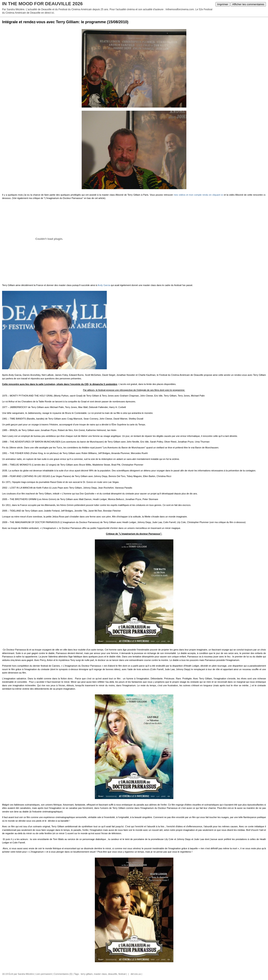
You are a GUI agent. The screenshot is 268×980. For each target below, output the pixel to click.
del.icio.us (135, 974)
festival (122, 974)
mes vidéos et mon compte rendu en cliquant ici (198, 195)
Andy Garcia (104, 285)
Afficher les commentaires (248, 4)
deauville (113, 974)
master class (100, 974)
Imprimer (223, 4)
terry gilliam (87, 974)
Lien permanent (44, 974)
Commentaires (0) (63, 974)
